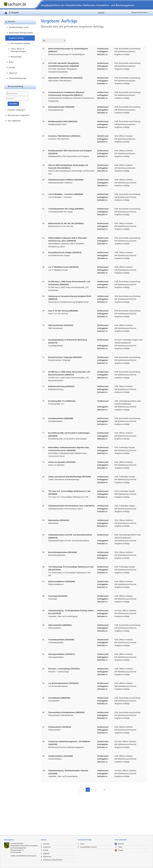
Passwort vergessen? (17, 110)
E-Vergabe (11, 12)
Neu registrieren (14, 121)
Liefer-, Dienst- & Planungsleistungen (18, 50)
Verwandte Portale (85, 840)
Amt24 (82, 844)
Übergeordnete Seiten (139, 12)
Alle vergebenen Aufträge (20, 43)
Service (44, 840)
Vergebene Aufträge (16, 38)
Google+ (121, 850)
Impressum (13, 73)
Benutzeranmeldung (15, 87)
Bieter (11, 62)
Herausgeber (9, 840)
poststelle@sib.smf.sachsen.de (26, 856)
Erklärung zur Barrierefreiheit (53, 860)
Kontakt (12, 67)
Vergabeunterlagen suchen (19, 27)
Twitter (120, 847)
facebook (121, 844)
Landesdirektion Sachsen (88, 847)
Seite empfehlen (121, 840)
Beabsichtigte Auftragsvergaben (21, 33)
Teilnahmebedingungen (18, 78)
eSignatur (46, 853)
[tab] (21, 840)
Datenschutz (47, 857)
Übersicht (46, 844)
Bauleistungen (16, 57)
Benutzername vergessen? (19, 115)
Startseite (12, 22)
